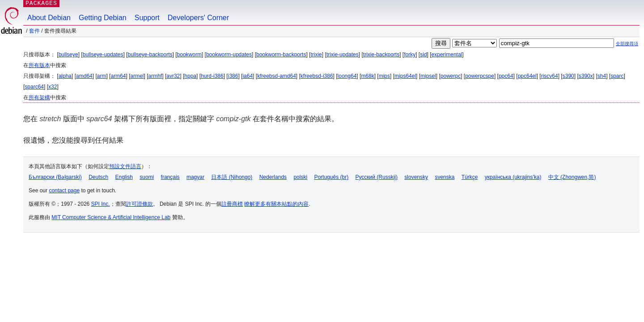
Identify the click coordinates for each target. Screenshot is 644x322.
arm (102, 76)
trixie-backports (381, 55)
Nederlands (273, 177)
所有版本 (39, 65)
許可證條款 (140, 204)
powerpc (451, 76)
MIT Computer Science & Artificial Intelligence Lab (111, 217)
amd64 (84, 76)
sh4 (602, 76)
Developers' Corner (198, 18)
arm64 (118, 76)
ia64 (248, 76)
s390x (586, 76)
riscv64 (550, 76)
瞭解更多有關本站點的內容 (276, 204)
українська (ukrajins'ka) (513, 177)
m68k (367, 76)
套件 (34, 31)
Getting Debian (103, 18)
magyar (195, 177)
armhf (155, 76)
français (170, 177)
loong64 (347, 76)
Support (147, 18)
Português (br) (331, 177)
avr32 (173, 76)
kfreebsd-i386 (317, 76)
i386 (233, 76)
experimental (447, 55)
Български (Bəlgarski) (55, 177)
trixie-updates (343, 55)
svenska (445, 177)
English (124, 177)
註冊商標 (232, 204)
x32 (53, 87)
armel (137, 76)
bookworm (189, 55)
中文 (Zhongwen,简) (572, 177)
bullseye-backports (150, 55)
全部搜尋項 (627, 44)
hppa (190, 76)
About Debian (49, 18)
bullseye (68, 55)
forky (410, 55)
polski (300, 177)
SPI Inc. (101, 204)
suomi (147, 177)
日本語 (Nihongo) (232, 177)
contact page (64, 191)
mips (384, 76)
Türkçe (470, 177)
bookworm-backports (281, 55)
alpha (65, 76)
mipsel (428, 76)
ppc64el (527, 76)
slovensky (416, 177)
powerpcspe (480, 76)
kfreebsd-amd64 (277, 76)
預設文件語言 (125, 166)
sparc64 (34, 87)
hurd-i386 (212, 76)
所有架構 (39, 97)
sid (423, 55)
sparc (617, 76)
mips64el (405, 76)
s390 (568, 76)
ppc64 (506, 76)
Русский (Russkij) (376, 177)
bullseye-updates (103, 55)
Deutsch (98, 177)
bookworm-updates (229, 55)
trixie (316, 55)
